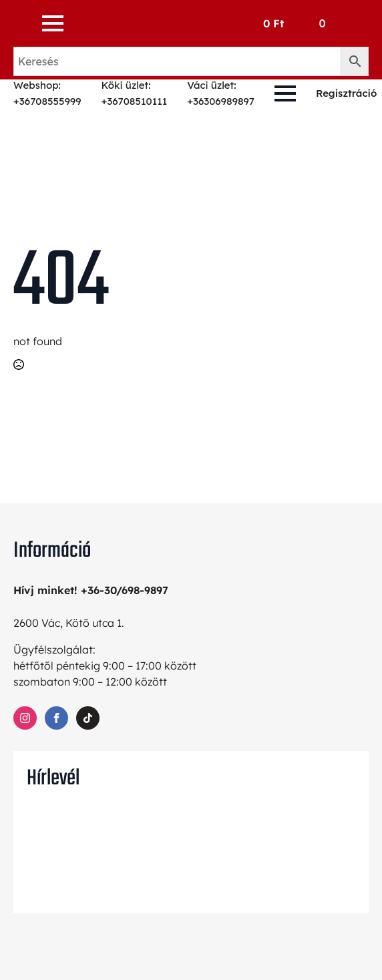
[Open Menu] (53, 23)
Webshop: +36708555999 (47, 93)
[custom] (88, 718)
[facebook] (56, 718)
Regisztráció (346, 93)
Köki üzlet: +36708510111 (134, 93)
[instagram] (25, 718)
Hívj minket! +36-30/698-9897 (91, 590)
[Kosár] (297, 23)
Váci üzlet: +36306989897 (221, 93)
